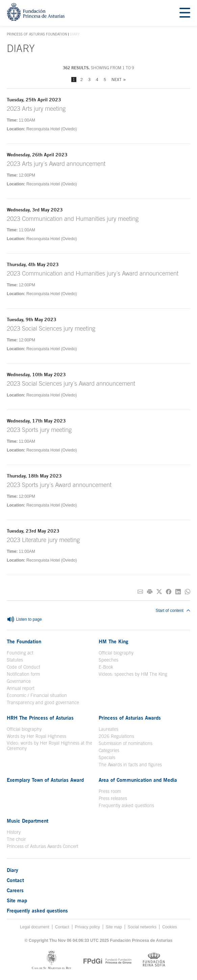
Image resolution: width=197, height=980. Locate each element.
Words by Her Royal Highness (36, 736)
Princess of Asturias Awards (130, 718)
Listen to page (24, 620)
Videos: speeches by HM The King (133, 674)
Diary (13, 870)
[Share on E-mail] (140, 592)
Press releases (113, 798)
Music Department (28, 821)
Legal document (35, 927)
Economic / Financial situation (37, 695)
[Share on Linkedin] (178, 592)
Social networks (142, 927)
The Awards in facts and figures (130, 765)
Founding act (20, 653)
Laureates (108, 729)
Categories (109, 750)
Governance (19, 681)
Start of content (173, 611)
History (14, 832)
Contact (15, 880)
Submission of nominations (126, 743)
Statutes (15, 660)
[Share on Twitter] (159, 592)
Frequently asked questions (126, 805)
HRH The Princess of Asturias (40, 718)
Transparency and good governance (43, 702)
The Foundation (24, 641)
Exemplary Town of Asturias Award (45, 780)
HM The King (114, 641)
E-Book (106, 667)
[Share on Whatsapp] (188, 592)
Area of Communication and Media (138, 780)
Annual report (21, 688)
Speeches (108, 660)
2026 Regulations (116, 736)
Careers (15, 890)
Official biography (116, 653)
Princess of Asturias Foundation (37, 34)
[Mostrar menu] (185, 13)
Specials (107, 757)
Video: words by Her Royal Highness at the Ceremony (50, 746)
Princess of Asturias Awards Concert (43, 846)
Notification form (23, 674)
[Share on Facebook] (169, 592)
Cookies (170, 927)
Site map (17, 900)
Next (117, 80)
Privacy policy (88, 927)
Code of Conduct (23, 667)
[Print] (150, 592)
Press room (110, 791)
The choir (16, 839)
